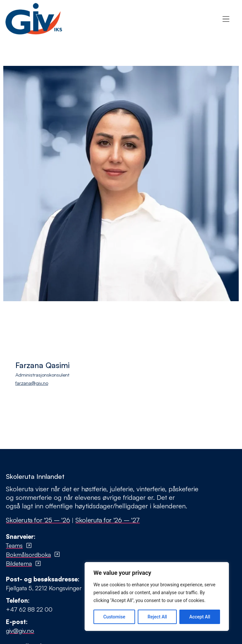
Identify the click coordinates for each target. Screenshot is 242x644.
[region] (157, 596)
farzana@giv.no (32, 383)
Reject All (157, 617)
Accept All (200, 617)
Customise (114, 617)
